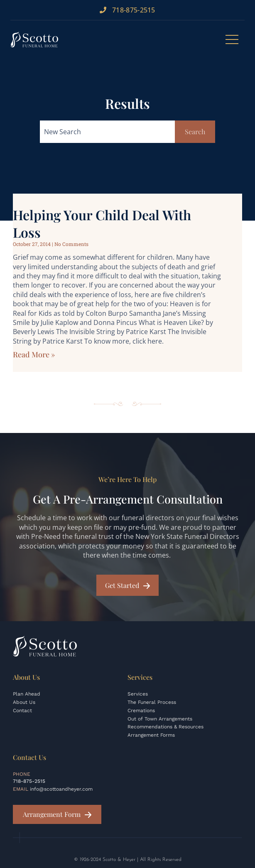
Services (138, 694)
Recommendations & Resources (166, 727)
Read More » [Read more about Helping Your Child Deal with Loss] (34, 354)
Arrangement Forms (151, 735)
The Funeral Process (152, 702)
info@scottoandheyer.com (61, 789)
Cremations (141, 711)
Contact (22, 711)
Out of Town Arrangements (160, 719)
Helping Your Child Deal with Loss (102, 223)
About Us (24, 702)
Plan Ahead (27, 694)
